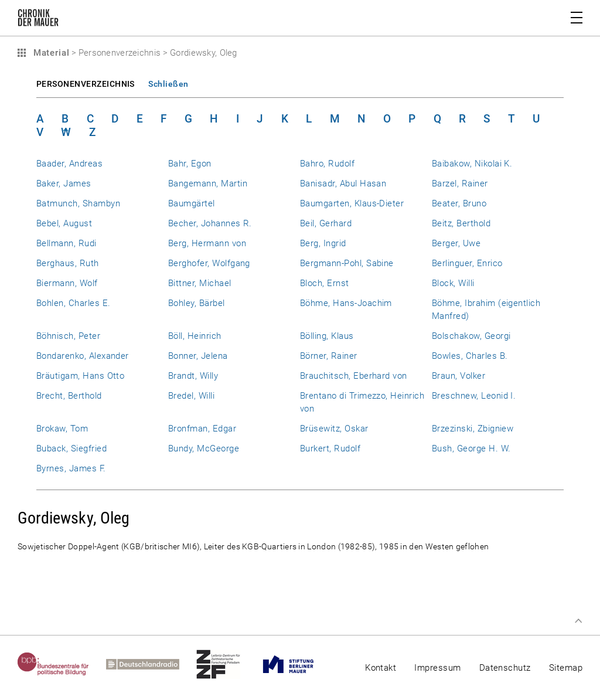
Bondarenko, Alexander (83, 356)
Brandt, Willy (193, 376)
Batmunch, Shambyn (78, 203)
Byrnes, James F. (71, 468)
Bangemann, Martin (208, 184)
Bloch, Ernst (325, 283)
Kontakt (381, 668)
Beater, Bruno (459, 203)
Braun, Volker (458, 376)
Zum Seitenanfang (578, 621)
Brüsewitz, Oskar (334, 429)
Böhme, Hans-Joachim (346, 303)
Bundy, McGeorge (204, 448)
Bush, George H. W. (471, 448)
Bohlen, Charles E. (73, 303)
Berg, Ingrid (323, 243)
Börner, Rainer (329, 356)
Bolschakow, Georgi (471, 336)
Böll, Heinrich (195, 336)
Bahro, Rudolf (327, 164)
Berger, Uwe (456, 243)
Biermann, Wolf (67, 283)
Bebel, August (64, 223)
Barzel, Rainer (460, 184)
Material (50, 53)
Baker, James (64, 184)
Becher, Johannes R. (210, 223)
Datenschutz (505, 668)
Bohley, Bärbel (197, 303)
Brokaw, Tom (62, 429)
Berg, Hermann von (207, 243)
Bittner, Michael (200, 283)
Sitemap (566, 668)
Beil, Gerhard (326, 223)
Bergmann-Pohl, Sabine (347, 263)
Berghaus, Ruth (68, 263)
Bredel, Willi (191, 396)
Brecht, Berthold (69, 396)
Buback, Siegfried (71, 448)
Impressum (437, 668)
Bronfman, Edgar (202, 429)
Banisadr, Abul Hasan (343, 184)
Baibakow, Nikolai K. (472, 164)
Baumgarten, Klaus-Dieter (352, 203)
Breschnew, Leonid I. (474, 396)
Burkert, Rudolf (330, 448)
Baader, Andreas (69, 164)
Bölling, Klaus (327, 336)
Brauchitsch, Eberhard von (354, 376)
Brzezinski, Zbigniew (473, 429)
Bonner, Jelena (198, 356)
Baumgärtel (192, 203)
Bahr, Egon (190, 164)
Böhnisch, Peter (68, 336)
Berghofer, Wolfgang (209, 263)
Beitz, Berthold (461, 223)
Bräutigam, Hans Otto (80, 376)
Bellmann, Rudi (67, 243)
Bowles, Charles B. (470, 356)
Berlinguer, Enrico (467, 263)
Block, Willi (453, 283)
